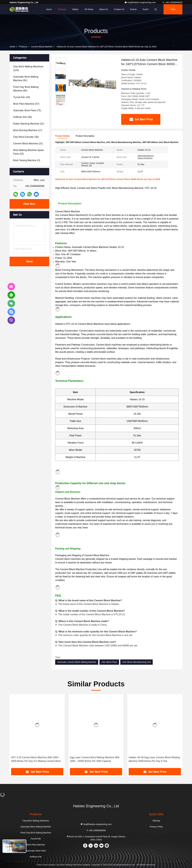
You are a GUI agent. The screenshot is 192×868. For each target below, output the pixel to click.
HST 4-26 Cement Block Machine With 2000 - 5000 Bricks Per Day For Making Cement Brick (36, 759)
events (133, 9)
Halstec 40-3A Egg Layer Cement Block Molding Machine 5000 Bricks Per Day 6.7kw (154, 759)
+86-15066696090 (172, 2)
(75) (27, 110)
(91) (26, 79)
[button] (61, 104)
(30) (22, 117)
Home (49, 9)
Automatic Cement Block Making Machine (77, 662)
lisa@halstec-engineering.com (140, 2)
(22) (28, 144)
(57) (26, 104)
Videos (75, 9)
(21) (29, 124)
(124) (28, 68)
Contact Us (119, 9)
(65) (26, 89)
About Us (103, 9)
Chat (173, 9)
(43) (22, 97)
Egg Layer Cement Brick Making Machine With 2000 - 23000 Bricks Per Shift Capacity (95, 759)
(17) (28, 130)
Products (62, 9)
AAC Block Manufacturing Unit (136, 662)
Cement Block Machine (42, 47)
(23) (28, 152)
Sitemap (156, 821)
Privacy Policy (156, 827)
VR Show (89, 9)
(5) (27, 160)
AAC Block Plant (109, 662)
